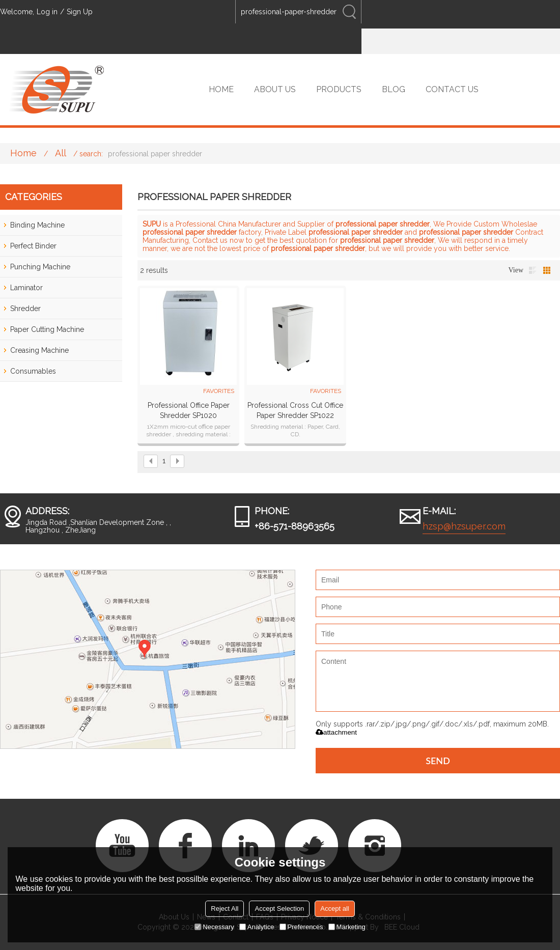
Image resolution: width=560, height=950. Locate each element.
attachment (336, 732)
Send (438, 761)
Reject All (225, 909)
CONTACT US (452, 89)
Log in (47, 12)
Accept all (334, 909)
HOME (221, 89)
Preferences (301, 927)
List (533, 270)
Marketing (347, 927)
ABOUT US (275, 89)
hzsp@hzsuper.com (464, 526)
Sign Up (80, 12)
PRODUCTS (339, 89)
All (61, 153)
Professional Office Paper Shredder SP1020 (189, 410)
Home (23, 153)
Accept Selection (279, 909)
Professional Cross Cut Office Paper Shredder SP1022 (295, 410)
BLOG (394, 89)
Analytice (257, 927)
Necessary (214, 927)
